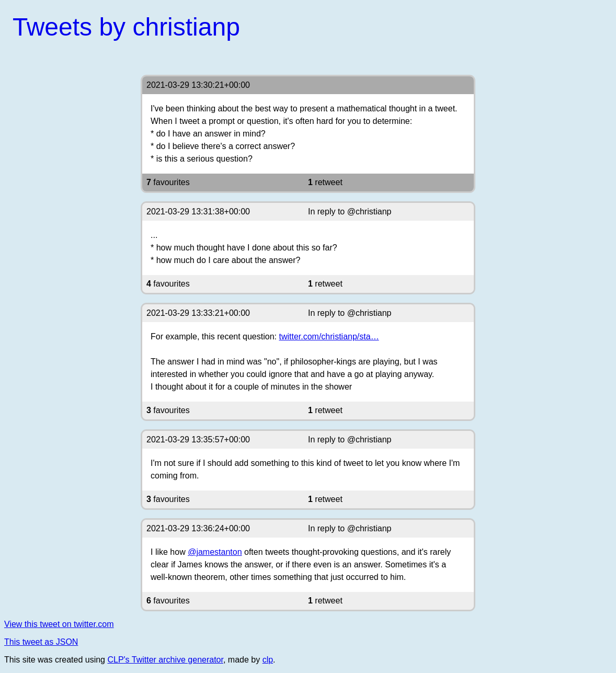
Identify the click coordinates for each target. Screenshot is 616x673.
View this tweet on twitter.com (59, 624)
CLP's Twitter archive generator (165, 660)
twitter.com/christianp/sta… (329, 336)
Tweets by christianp (126, 27)
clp (268, 660)
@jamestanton (215, 552)
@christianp (369, 212)
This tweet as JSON (41, 642)
